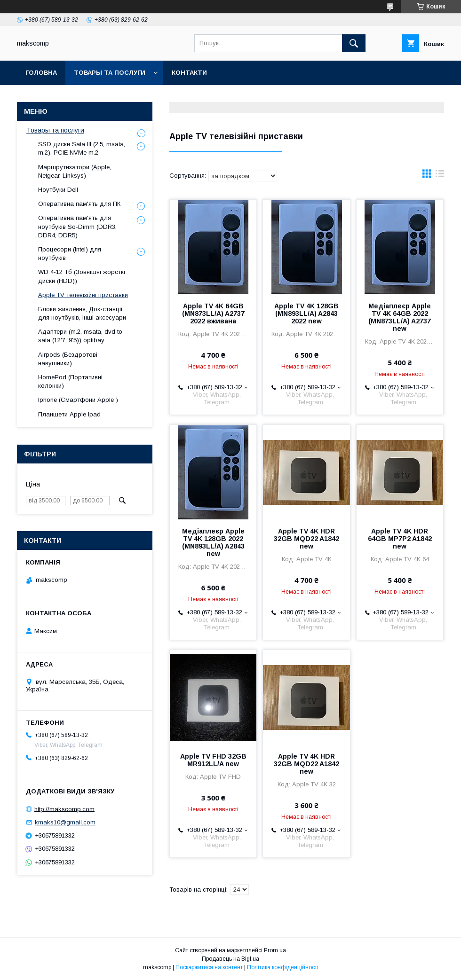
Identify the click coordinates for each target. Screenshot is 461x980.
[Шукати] (354, 43)
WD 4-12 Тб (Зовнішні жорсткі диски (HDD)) (82, 276)
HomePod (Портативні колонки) (70, 381)
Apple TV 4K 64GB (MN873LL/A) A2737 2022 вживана (213, 314)
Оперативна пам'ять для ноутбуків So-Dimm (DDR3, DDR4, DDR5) (77, 226)
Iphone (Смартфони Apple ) (78, 400)
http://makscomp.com (64, 809)
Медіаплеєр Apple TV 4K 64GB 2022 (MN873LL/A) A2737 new (400, 317)
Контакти (189, 73)
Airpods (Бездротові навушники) (68, 359)
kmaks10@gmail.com (65, 822)
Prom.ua (275, 950)
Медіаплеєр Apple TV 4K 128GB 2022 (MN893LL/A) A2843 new (213, 542)
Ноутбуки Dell (58, 190)
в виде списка (440, 176)
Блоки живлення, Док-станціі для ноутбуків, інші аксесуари (82, 313)
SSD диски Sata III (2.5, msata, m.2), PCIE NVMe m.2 (82, 148)
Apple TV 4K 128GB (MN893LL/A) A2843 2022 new (306, 314)
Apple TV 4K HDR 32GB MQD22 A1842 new (306, 539)
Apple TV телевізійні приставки (83, 295)
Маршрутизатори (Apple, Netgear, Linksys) (75, 171)
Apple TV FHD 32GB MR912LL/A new (213, 760)
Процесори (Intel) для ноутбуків (70, 254)
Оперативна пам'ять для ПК (79, 204)
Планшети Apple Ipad (69, 414)
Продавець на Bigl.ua (230, 959)
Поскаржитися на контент (209, 967)
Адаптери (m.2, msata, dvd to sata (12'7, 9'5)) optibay (80, 336)
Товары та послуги (110, 73)
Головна (41, 73)
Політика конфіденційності (283, 967)
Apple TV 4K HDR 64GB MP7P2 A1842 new (400, 539)
